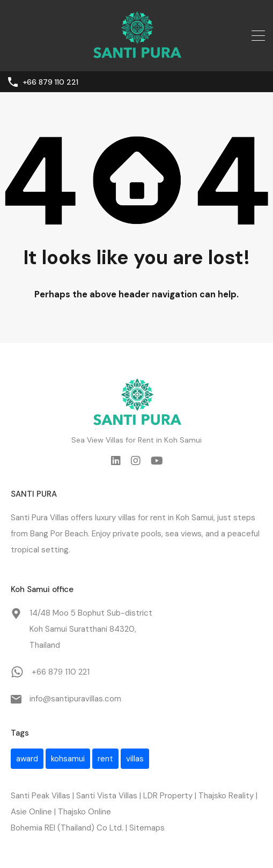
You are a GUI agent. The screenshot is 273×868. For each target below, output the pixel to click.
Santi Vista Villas (107, 796)
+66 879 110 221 (50, 82)
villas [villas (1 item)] (135, 759)
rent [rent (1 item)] (105, 759)
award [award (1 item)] (27, 759)
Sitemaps (147, 828)
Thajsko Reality (226, 796)
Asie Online (31, 812)
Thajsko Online (84, 812)
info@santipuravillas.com (75, 699)
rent (158, 518)
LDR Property (168, 796)
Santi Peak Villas (40, 796)
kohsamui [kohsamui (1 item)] (68, 759)
